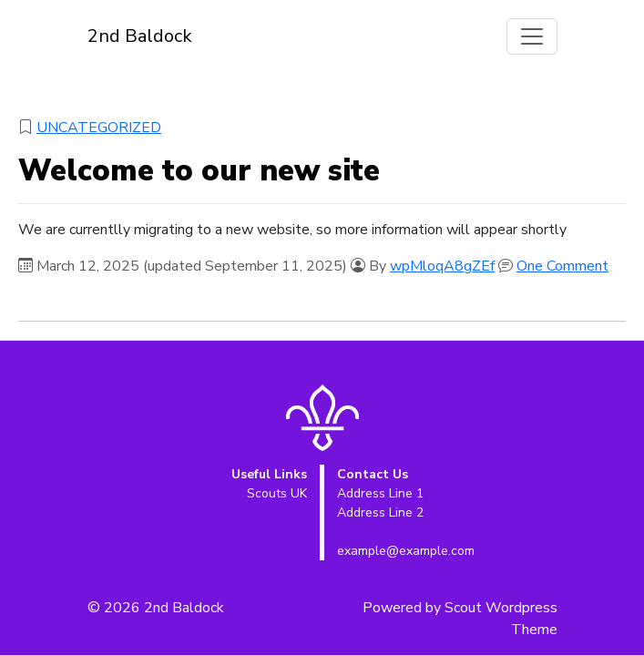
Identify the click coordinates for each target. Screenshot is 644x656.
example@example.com (406, 551)
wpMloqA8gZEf (442, 266)
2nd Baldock (140, 36)
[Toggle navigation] (532, 36)
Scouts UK (277, 493)
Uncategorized (99, 128)
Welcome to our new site (199, 171)
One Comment (562, 266)
